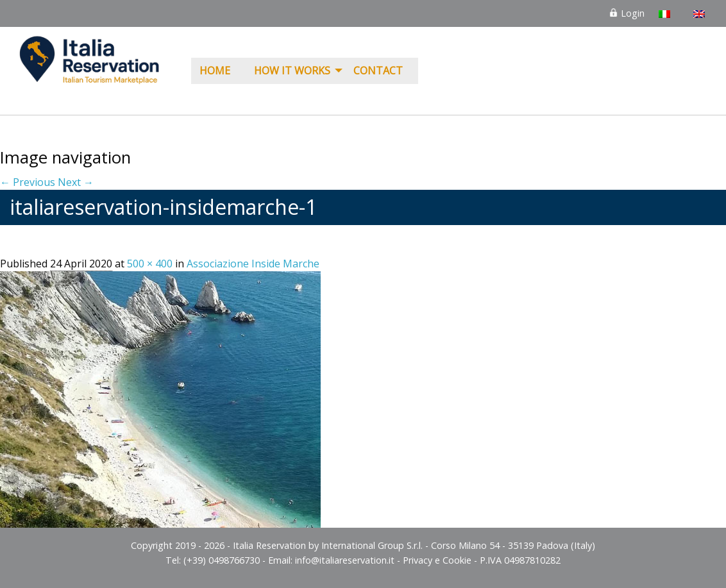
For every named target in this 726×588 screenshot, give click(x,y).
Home (215, 71)
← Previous (28, 182)
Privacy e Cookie (437, 560)
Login (627, 13)
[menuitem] (218, 71)
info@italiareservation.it (345, 560)
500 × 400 (150, 264)
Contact (378, 71)
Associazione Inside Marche (253, 264)
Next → (76, 182)
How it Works (292, 71)
